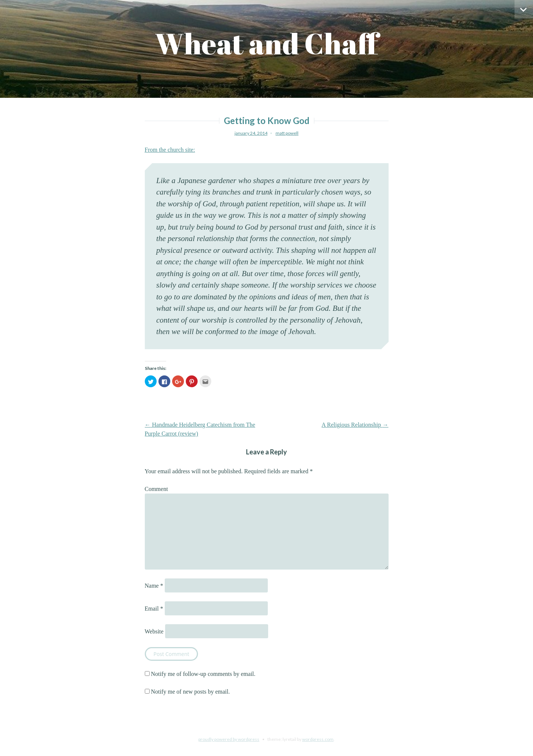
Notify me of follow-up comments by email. (203, 674)
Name (154, 586)
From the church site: (170, 150)
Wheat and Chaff (266, 43)
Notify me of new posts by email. (191, 692)
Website (154, 631)
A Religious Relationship (355, 425)
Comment (156, 489)
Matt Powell (287, 133)
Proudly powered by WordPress (229, 739)
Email (154, 609)
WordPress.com (318, 739)
